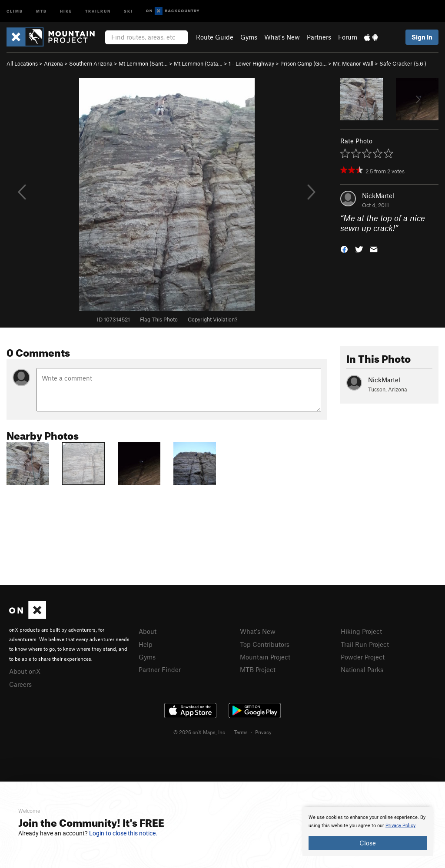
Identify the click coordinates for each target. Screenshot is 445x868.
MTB (42, 11)
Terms (241, 732)
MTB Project (258, 669)
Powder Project (363, 657)
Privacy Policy (400, 826)
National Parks (362, 669)
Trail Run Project (365, 644)
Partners (319, 37)
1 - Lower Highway (251, 63)
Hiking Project (361, 631)
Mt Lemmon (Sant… (143, 63)
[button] (344, 248)
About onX (25, 671)
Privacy (263, 732)
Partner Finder (160, 669)
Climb (15, 11)
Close (368, 843)
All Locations (22, 63)
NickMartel (378, 195)
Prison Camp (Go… (304, 63)
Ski (128, 11)
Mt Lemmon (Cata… (198, 63)
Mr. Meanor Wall (353, 63)
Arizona (53, 63)
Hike (66, 11)
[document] (368, 832)
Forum (348, 37)
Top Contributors (265, 644)
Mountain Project (265, 657)
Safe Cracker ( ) (403, 63)
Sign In (422, 37)
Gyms (249, 37)
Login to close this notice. (123, 833)
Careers (20, 684)
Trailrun (98, 11)
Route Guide (215, 37)
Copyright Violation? (213, 319)
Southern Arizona (91, 63)
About (148, 631)
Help (146, 644)
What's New (282, 37)
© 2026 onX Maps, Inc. (200, 732)
